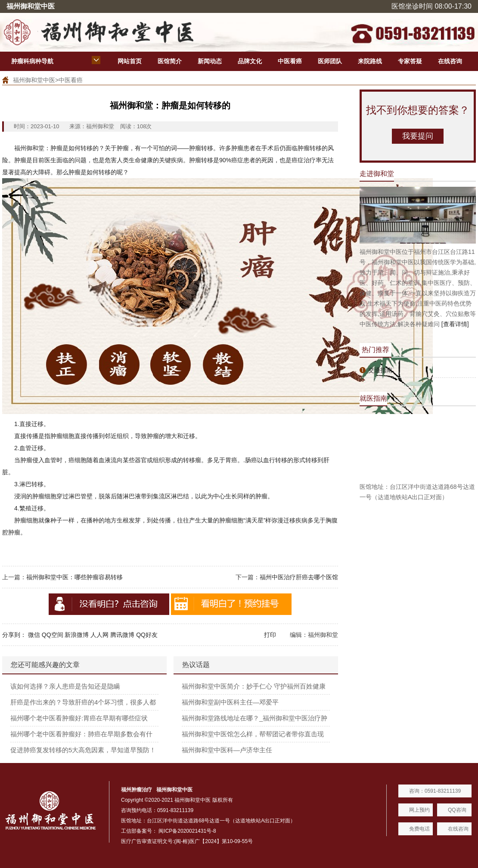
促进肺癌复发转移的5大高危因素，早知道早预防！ (83, 750)
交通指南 (380, 370)
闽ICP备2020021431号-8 (187, 831)
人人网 (99, 635)
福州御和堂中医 (34, 80)
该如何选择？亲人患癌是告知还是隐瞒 (65, 686)
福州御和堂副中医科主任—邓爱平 (230, 702)
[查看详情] (455, 324)
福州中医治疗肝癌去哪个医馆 (299, 577)
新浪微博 (77, 635)
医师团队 (330, 61)
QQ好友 (147, 635)
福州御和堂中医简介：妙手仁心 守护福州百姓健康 (254, 686)
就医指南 (373, 398)
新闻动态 (210, 61)
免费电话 (419, 829)
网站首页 (130, 61)
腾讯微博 (122, 635)
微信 (34, 635)
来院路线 (370, 61)
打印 (270, 635)
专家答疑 (410, 61)
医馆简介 (170, 61)
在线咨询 (450, 61)
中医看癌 (290, 61)
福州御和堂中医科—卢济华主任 (227, 750)
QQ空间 (53, 635)
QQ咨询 (457, 810)
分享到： (14, 635)
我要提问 (418, 136)
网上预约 (419, 810)
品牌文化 (250, 61)
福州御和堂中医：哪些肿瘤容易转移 (74, 577)
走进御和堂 (377, 174)
